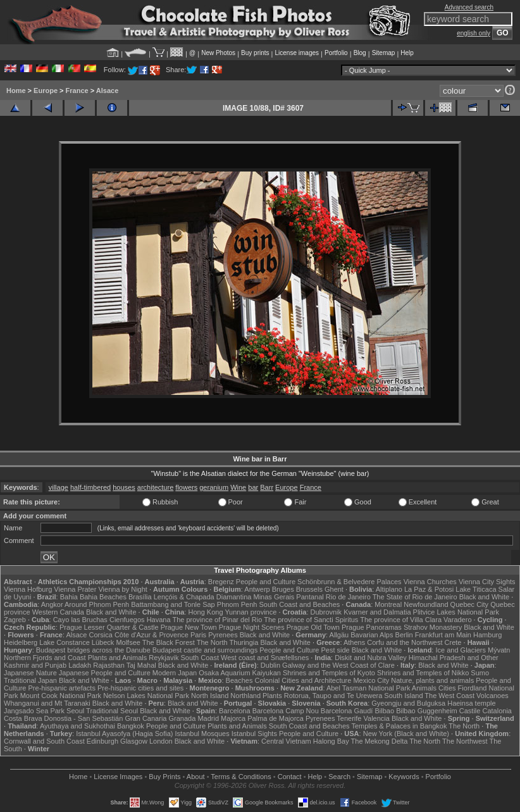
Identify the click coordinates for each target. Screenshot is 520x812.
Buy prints (255, 53)
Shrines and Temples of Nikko (423, 673)
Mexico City (371, 680)
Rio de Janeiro (348, 597)
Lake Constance (65, 642)
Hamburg (487, 635)
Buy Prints (164, 777)
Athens (354, 642)
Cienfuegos (127, 620)
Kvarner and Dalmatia (377, 612)
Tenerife (349, 718)
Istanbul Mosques (202, 734)
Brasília (140, 597)
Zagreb (15, 620)
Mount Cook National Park (61, 696)
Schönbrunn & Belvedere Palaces (350, 582)
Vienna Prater (75, 589)
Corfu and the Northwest (405, 642)
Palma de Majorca (275, 718)
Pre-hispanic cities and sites (140, 688)
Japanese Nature (30, 673)
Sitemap (384, 53)
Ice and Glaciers (460, 650)
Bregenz (221, 582)
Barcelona (235, 711)
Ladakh (80, 665)
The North (212, 642)
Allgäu (339, 635)
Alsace (107, 91)
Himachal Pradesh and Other (454, 658)
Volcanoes (492, 696)
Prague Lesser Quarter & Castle (109, 627)
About (196, 777)
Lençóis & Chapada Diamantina (203, 597)
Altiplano (389, 589)
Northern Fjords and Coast (45, 658)
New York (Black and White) (406, 734)
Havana (159, 620)
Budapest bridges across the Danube (93, 650)
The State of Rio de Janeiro (415, 597)
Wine (238, 487)
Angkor (52, 604)
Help (407, 53)
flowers (186, 487)
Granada (183, 718)
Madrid (208, 718)
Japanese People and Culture (105, 673)
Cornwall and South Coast (44, 741)
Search (339, 777)
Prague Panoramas (372, 627)
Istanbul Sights (254, 734)
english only (474, 33)
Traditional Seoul (112, 711)
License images (297, 53)
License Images (118, 777)
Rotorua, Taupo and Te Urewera (333, 696)
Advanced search (469, 7)
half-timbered (90, 487)
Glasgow (134, 741)
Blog (360, 53)
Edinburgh (102, 741)
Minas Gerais (274, 597)
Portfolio (336, 53)
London (161, 741)
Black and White (484, 597)
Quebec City (470, 604)
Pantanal (310, 597)
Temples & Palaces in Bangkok (399, 726)
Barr (267, 487)
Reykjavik (164, 658)
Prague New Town (189, 627)
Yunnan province (251, 612)
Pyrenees (223, 635)
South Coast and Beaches (299, 604)
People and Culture (266, 582)
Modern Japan (175, 673)
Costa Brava (23, 718)
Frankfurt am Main (443, 635)
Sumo (480, 673)
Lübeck (103, 642)
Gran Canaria (145, 718)
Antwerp (257, 589)
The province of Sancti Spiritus (311, 620)
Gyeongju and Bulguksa (408, 703)
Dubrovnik (326, 612)
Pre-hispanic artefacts (62, 688)
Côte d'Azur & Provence (152, 635)
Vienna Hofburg (28, 589)
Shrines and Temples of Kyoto (329, 673)
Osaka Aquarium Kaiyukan (240, 673)
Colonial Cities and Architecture (303, 680)
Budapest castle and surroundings (205, 650)
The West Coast (449, 696)
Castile (470, 711)
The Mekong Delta (380, 741)
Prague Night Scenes (252, 627)
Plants (272, 696)
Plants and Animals (118, 658)
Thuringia (244, 642)
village (59, 487)
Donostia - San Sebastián (84, 718)
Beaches (239, 680)
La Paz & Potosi (429, 589)
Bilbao (384, 711)
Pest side (335, 650)
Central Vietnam (286, 741)
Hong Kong (205, 612)
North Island (210, 696)
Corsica (101, 635)
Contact (290, 777)
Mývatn (499, 650)
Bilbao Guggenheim (427, 711)
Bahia (69, 597)
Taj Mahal (141, 665)
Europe (46, 91)
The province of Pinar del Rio (217, 620)
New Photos (218, 53)
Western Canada (58, 612)
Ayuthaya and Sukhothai (77, 726)
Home (16, 91)
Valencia (377, 718)
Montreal (388, 604)
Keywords (404, 777)
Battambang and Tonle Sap (173, 604)
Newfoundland (426, 604)
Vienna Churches (430, 582)
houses (124, 487)
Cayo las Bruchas (80, 620)
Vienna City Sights (487, 582)
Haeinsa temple (471, 703)
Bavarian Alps (372, 635)
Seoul (75, 711)
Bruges (283, 589)
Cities (447, 688)
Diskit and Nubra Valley (371, 658)
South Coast (200, 658)
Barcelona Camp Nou (286, 711)
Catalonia (497, 711)
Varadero (457, 620)
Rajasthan (109, 665)
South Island (403, 696)
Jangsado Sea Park (34, 711)
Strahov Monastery (433, 627)
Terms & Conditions (241, 777)
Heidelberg (21, 642)
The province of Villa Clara (401, 620)
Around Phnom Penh (97, 604)
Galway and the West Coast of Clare (338, 665)
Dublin (270, 665)
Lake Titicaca (476, 589)
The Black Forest (169, 642)
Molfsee (128, 642)
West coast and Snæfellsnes (265, 658)
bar (253, 487)
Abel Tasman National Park (368, 688)
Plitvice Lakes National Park (456, 612)
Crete (453, 642)
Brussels (309, 589)
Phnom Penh (237, 604)
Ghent (334, 589)
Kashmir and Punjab (35, 665)
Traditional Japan (30, 680)
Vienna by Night (122, 589)
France (77, 91)
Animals (424, 688)
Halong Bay (331, 741)
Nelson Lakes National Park (146, 696)
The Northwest (465, 741)
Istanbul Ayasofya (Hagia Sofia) (124, 734)
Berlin (404, 635)
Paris (198, 635)
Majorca (233, 718)
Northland (245, 696)
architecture (155, 487)
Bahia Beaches (103, 597)
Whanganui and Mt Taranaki (47, 703)
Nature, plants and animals (432, 680)
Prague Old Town (313, 627)
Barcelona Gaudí (347, 711)
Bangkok (131, 726)
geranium (214, 487)
